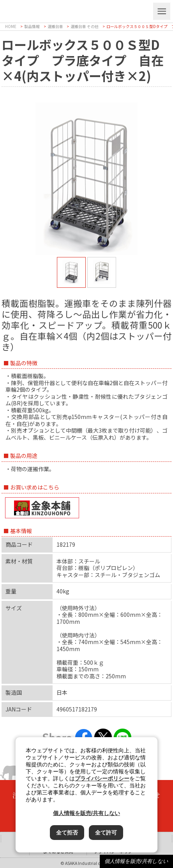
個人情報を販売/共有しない (136, 861)
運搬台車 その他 (85, 26)
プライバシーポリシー (102, 778)
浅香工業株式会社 (69, 10)
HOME (11, 26)
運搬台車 (55, 26)
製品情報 (32, 26)
